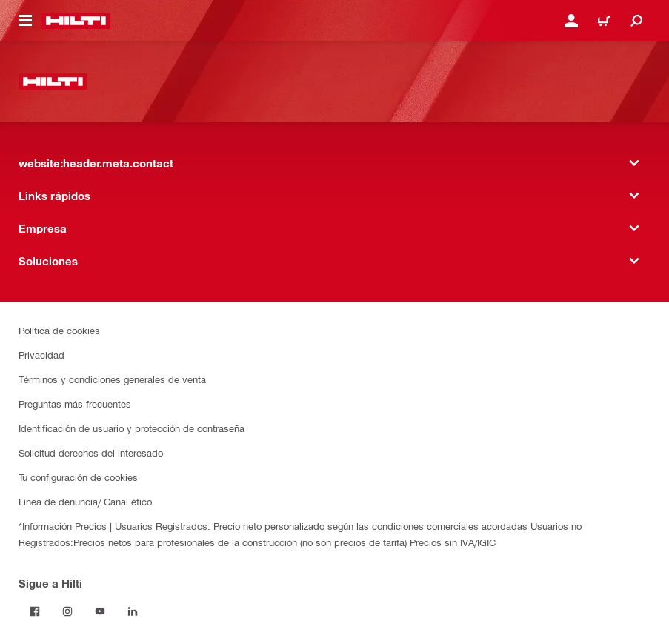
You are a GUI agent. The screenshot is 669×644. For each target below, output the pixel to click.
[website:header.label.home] (76, 21)
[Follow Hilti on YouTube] (100, 611)
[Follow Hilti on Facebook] (35, 611)
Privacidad (41, 355)
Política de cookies (59, 330)
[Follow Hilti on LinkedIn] (133, 611)
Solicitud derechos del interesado (91, 452)
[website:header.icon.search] (636, 21)
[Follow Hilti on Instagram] (67, 611)
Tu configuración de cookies (78, 477)
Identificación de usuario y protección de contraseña (132, 428)
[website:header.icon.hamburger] (25, 21)
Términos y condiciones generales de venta (112, 379)
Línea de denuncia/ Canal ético (85, 501)
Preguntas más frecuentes (75, 404)
